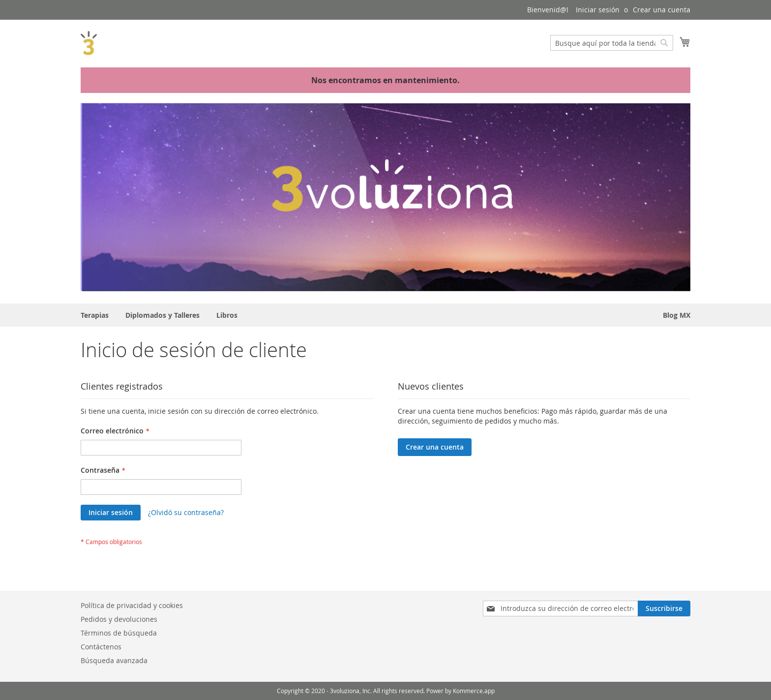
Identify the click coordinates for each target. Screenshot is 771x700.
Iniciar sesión (598, 10)
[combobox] (612, 43)
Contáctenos (101, 647)
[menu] (385, 315)
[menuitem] (95, 315)
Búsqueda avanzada (114, 660)
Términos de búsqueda (119, 633)
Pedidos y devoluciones (119, 619)
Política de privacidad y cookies (132, 605)
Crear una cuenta (662, 10)
